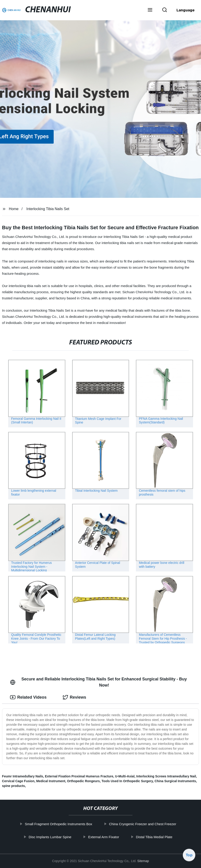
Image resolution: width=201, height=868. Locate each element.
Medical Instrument (51, 781)
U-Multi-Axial (125, 776)
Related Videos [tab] (28, 697)
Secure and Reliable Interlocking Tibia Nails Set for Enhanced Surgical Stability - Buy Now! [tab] (98, 682)
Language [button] (186, 10)
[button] (150, 10)
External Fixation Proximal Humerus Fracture (79, 776)
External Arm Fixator (104, 837)
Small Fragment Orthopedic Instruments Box (59, 824)
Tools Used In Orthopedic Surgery (127, 781)
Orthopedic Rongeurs (83, 781)
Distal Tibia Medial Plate (154, 837)
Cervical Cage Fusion (18, 781)
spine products (13, 786)
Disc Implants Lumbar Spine (50, 837)
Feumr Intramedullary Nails (23, 776)
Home (14, 209)
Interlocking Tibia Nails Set (48, 209)
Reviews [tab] (74, 697)
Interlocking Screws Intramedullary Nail (166, 776)
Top (189, 856)
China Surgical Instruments (175, 781)
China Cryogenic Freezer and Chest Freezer (143, 824)
